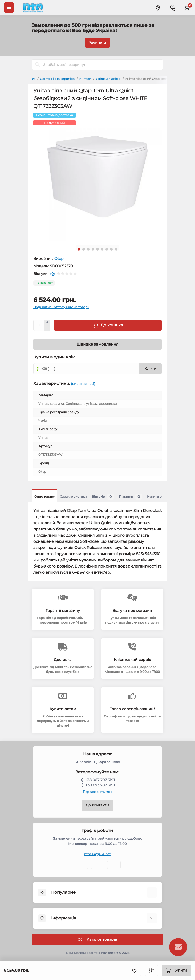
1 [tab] (79, 249)
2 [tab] (84, 249)
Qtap (59, 259)
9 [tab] (116, 249)
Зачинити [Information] (98, 43)
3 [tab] (88, 249)
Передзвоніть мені (98, 792)
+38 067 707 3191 (100, 780)
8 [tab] (111, 249)
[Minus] (47, 328)
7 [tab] (107, 249)
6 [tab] (102, 249)
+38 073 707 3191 (100, 785)
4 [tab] (93, 249)
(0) (52, 274)
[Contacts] (173, 7)
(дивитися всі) (83, 384)
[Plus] (47, 322)
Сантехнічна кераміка (57, 79)
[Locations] (158, 7)
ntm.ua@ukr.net (97, 854)
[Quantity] (39, 325)
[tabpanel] (98, 177)
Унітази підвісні (108, 79)
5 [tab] (98, 249)
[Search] (37, 65)
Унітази (85, 79)
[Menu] (9, 7)
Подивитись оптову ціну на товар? (61, 307)
